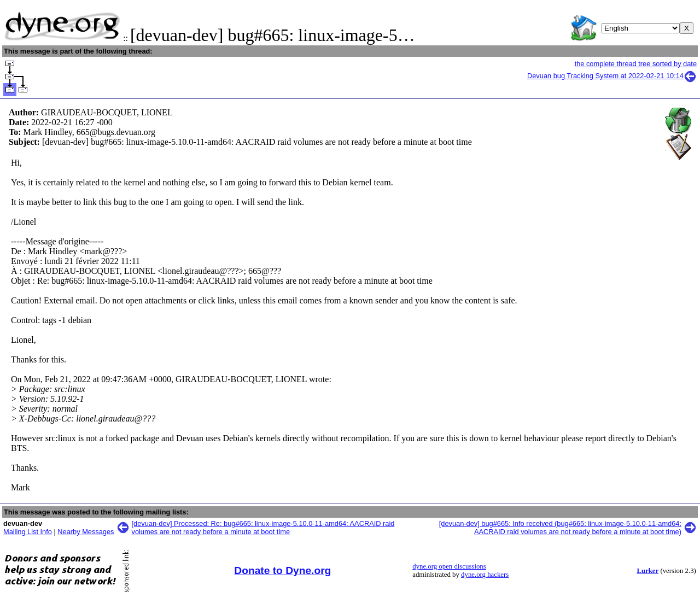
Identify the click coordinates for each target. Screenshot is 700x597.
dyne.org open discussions (449, 566)
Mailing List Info (28, 532)
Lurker (647, 571)
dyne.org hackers (485, 575)
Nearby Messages (86, 532)
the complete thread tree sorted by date (636, 64)
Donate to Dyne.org (282, 570)
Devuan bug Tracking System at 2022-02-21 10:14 (612, 76)
